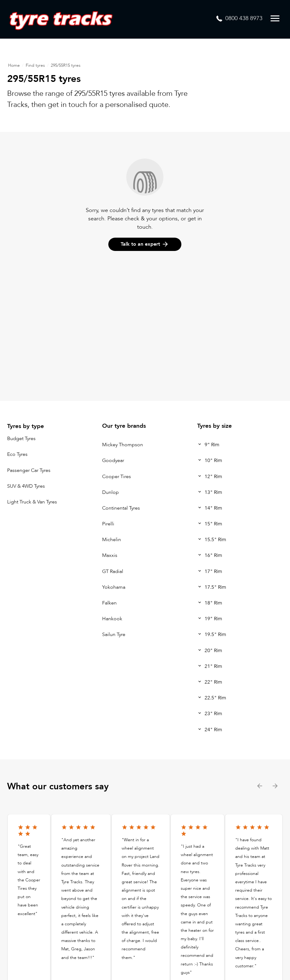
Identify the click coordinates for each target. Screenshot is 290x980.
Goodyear (113, 461)
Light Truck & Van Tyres (32, 502)
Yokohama (114, 587)
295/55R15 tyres (66, 65)
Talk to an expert (145, 244)
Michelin (112, 540)
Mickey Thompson (123, 445)
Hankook (112, 619)
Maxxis (110, 556)
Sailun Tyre (114, 635)
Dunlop (110, 492)
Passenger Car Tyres (29, 470)
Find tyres (35, 65)
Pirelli (108, 524)
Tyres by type (26, 426)
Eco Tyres (17, 455)
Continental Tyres (121, 508)
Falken (109, 603)
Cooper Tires (117, 477)
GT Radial (113, 571)
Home (14, 65)
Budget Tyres (21, 439)
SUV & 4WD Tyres (26, 486)
